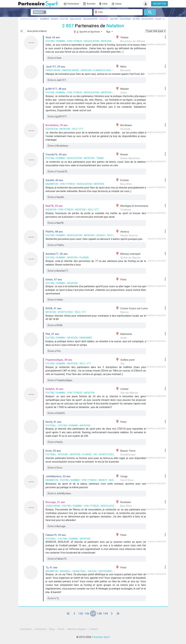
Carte (103, 4)
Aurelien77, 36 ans (57, 254)
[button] (165, 37)
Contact (94, 629)
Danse (117, 4)
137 (93, 614)
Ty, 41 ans (52, 567)
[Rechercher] (150, 12)
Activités (89, 4)
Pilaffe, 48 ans (54, 232)
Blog (52, 629)
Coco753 (64, 19)
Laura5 (158, 19)
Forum (61, 629)
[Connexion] (146, 4)
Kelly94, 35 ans (54, 389)
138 (99, 614)
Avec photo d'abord (37, 31)
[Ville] (118, 12)
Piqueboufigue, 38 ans (59, 360)
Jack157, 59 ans (55, 67)
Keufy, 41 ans (53, 422)
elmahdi (54, 19)
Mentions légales (77, 629)
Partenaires (71, 4)
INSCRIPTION (159, 4)
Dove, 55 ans (53, 451)
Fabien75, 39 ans (56, 535)
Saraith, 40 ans (54, 180)
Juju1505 (114, 19)
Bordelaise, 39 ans (57, 125)
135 (81, 614)
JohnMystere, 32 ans (58, 476)
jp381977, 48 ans (56, 89)
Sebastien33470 (90, 19)
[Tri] (156, 31)
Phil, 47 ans (52, 334)
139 (106, 614)
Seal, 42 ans (53, 37)
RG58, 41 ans (53, 308)
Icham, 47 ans (54, 279)
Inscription (26, 629)
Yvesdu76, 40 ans (56, 154)
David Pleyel (125, 19)
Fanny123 (104, 19)
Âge (109, 32)
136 (87, 614)
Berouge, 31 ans (55, 502)
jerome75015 (147, 19)
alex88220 (44, 19)
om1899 (136, 19)
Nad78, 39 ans (54, 206)
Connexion (40, 629)
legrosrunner (75, 19)
